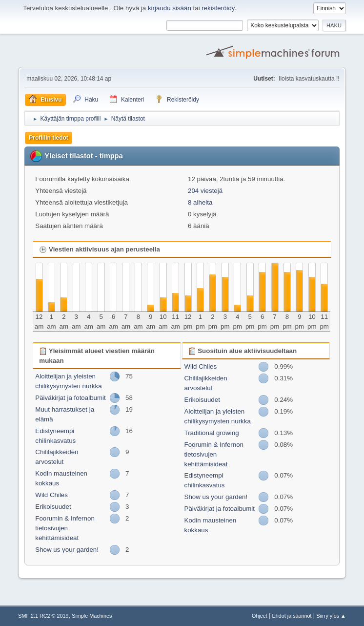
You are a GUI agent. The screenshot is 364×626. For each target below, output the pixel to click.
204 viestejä (205, 191)
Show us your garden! (67, 550)
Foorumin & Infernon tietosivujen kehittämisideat (65, 528)
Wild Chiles (51, 495)
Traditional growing (212, 433)
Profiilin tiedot (49, 138)
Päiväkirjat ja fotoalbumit (70, 398)
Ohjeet (260, 616)
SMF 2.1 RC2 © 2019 (43, 616)
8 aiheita (200, 202)
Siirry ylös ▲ (331, 616)
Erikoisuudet (53, 507)
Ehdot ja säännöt (292, 616)
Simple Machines (92, 616)
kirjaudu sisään (170, 8)
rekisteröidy (218, 8)
